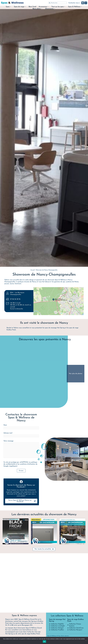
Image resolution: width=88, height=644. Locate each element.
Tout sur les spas (58, 7)
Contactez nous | (74, 3)
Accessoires (44, 7)
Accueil (33, 270)
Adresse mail (21, 537)
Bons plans (37, 9)
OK (44, 642)
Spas (8, 7)
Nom (21, 529)
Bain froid (32, 7)
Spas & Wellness (75, 7)
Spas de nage (20, 7)
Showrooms (50, 9)
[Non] (86, 640)
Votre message (21, 552)
